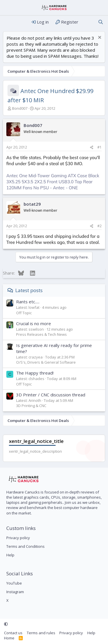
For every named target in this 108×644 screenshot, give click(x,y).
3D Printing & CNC (31, 406)
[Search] (101, 22)
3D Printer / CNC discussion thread (51, 395)
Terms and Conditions (25, 546)
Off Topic (24, 313)
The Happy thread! (35, 373)
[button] (6, 624)
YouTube (14, 583)
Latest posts (29, 290)
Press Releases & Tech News (41, 334)
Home (9, 638)
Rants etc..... (28, 302)
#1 (100, 147)
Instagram (15, 592)
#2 (100, 226)
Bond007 (20, 108)
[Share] (92, 147)
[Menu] (8, 22)
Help (10, 555)
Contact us (13, 633)
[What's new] (88, 22)
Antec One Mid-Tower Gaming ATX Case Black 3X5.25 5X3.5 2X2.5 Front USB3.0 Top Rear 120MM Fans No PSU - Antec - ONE (53, 182)
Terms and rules (41, 633)
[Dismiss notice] (99, 38)
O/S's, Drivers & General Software (46, 362)
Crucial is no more (34, 323)
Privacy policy (18, 538)
